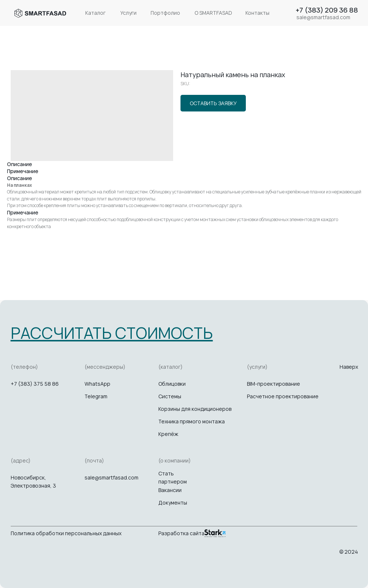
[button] (112, 333)
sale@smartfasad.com (111, 477)
